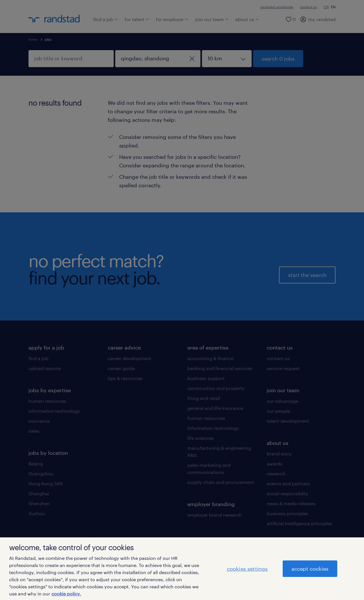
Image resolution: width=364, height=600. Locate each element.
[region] (182, 569)
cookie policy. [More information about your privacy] (66, 594)
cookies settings (247, 569)
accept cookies (310, 569)
